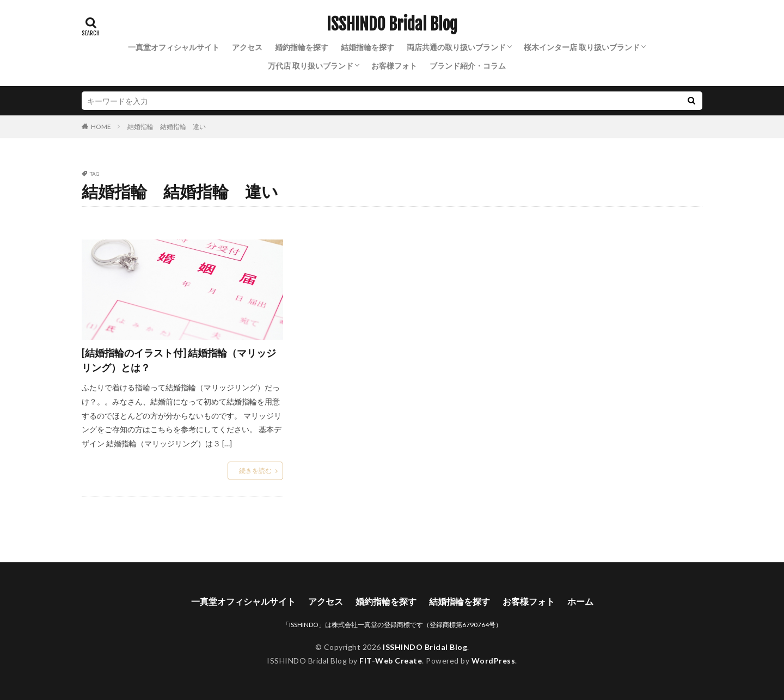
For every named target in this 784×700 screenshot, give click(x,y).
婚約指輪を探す (302, 47)
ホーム (580, 601)
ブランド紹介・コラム (468, 66)
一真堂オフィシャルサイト (174, 47)
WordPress (494, 661)
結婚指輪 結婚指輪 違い (167, 127)
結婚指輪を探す (367, 47)
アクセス (247, 47)
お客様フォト (394, 66)
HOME (101, 126)
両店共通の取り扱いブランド (456, 47)
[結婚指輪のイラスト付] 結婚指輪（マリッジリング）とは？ (179, 360)
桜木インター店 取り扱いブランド (582, 47)
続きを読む (255, 471)
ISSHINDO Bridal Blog (392, 24)
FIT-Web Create (391, 661)
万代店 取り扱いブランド (311, 66)
